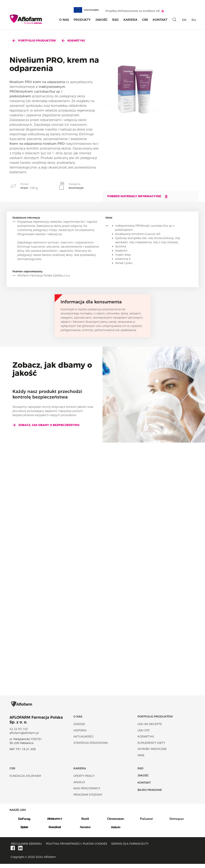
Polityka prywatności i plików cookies (77, 848)
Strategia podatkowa (91, 747)
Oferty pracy (84, 780)
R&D (115, 20)
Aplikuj (79, 786)
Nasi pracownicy (87, 792)
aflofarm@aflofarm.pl (24, 737)
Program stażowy (88, 799)
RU (194, 20)
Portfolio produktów (34, 41)
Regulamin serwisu (27, 848)
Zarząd (79, 728)
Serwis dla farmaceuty (130, 848)
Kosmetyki (73, 41)
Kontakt (160, 20)
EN (184, 20)
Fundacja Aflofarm (25, 780)
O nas (64, 20)
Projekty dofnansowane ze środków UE (135, 11)
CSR (145, 20)
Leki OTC (144, 734)
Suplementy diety (151, 747)
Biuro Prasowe (150, 794)
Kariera (130, 20)
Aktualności (83, 741)
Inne (141, 759)
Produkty (82, 20)
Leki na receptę (150, 728)
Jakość (101, 20)
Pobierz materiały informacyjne (138, 196)
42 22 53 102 (19, 733)
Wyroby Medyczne (152, 753)
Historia (80, 734)
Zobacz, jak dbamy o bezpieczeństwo (46, 425)
